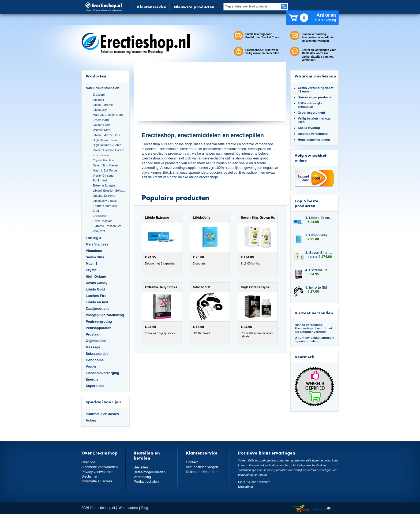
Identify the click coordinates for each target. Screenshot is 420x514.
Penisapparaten (99, 328)
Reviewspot (322, 509)
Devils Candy (97, 283)
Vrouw (91, 366)
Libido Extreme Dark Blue (109, 135)
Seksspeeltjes (97, 354)
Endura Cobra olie (105, 206)
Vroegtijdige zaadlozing (105, 315)
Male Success (97, 244)
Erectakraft (100, 216)
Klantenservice (152, 7)
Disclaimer (89, 476)
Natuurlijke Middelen (102, 88)
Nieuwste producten (194, 7)
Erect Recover (102, 221)
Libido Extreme (103, 105)
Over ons (88, 462)
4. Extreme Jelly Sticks (319, 270)
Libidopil (98, 100)
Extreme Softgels (104, 185)
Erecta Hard (101, 120)
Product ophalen (146, 481)
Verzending (142, 477)
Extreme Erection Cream (109, 226)
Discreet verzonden (314, 313)
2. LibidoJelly (316, 235)
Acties (91, 420)
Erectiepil (99, 95)
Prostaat (93, 334)
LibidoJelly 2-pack (105, 201)
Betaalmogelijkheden (150, 472)
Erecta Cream (102, 155)
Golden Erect (101, 125)
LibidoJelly (100, 110)
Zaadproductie (97, 309)
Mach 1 (92, 264)
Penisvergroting (99, 321)
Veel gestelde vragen (202, 467)
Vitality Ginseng (103, 176)
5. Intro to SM (316, 287)
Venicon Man (101, 130)
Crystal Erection (103, 160)
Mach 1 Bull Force (105, 170)
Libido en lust (97, 302)
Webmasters (128, 508)
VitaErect (99, 231)
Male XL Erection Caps (108, 115)
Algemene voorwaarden (100, 467)
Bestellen (141, 467)
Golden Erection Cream (108, 150)
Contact (192, 462)
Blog (145, 508)
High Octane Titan (105, 140)
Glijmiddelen (96, 341)
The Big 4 (93, 238)
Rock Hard (100, 180)
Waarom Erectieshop (315, 76)
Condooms (95, 360)
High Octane (96, 276)
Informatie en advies (102, 414)
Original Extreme (104, 196)
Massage (93, 347)
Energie (92, 379)
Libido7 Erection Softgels (109, 191)
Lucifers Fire (96, 296)
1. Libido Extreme (319, 218)
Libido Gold (95, 289)
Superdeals (95, 386)
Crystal (92, 270)
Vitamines (94, 251)
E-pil (96, 211)
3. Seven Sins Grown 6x (319, 253)
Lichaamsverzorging (102, 373)
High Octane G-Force (107, 145)
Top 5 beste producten (306, 203)
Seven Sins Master (105, 165)
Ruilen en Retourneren (203, 472)
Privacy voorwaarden (97, 472)
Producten (96, 76)
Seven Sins (95, 257)
